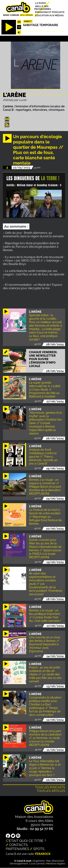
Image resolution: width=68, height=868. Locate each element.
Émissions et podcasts (50, 12)
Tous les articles (51, 791)
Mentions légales (56, 864)
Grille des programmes (43, 7)
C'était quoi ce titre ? (26, 841)
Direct (28, 21)
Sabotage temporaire (41, 25)
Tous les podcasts (50, 787)
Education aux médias (49, 15)
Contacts (18, 845)
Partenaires (17, 849)
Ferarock (43, 854)
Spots (39, 849)
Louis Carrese (37, 864)
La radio (41, 3)
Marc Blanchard (55, 861)
